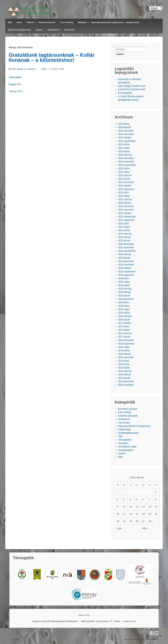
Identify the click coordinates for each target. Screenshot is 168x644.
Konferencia (124, 419)
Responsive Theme (132, 639)
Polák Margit (124, 429)
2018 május (124, 309)
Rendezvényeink (47, 22)
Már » (145, 528)
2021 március (125, 234)
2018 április (124, 313)
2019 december (126, 261)
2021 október (125, 213)
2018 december (126, 299)
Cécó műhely (67, 22)
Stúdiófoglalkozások (128, 433)
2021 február (124, 237)
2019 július (123, 278)
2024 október (125, 138)
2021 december (126, 206)
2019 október (125, 268)
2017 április (124, 330)
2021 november (126, 210)
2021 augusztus (126, 220)
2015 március (125, 371)
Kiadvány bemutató (128, 416)
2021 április (124, 230)
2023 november (126, 162)
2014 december (126, 381)
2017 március (125, 333)
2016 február (124, 354)
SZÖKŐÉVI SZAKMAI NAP (132, 89)
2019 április (124, 285)
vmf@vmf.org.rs (130, 621)
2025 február (124, 127)
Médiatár (82, 22)
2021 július (123, 223)
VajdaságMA (15, 77)
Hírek (19, 22)
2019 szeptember (127, 271)
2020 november (126, 247)
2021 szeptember (127, 217)
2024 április (124, 151)
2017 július (123, 326)
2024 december (126, 131)
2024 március (125, 155)
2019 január (124, 296)
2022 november (126, 182)
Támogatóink (125, 440)
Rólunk (30, 22)
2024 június (124, 144)
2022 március (125, 199)
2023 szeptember (127, 165)
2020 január (124, 258)
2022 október (125, 186)
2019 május (124, 282)
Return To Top (84, 615)
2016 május (124, 347)
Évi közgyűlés (125, 93)
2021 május (124, 227)
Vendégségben (126, 450)
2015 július (123, 361)
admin (41, 69)
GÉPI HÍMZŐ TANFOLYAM (132, 86)
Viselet (121, 453)
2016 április (124, 350)
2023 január (124, 179)
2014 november (126, 385)
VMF (10, 22)
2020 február (124, 254)
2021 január (124, 241)
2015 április (124, 368)
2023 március (125, 175)
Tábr (120, 436)
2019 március (125, 289)
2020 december (126, 244)
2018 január (124, 320)
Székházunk (53, 30)
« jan (119, 528)
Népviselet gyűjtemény (19, 30)
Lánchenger (124, 423)
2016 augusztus (126, 344)
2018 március (125, 316)
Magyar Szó (15, 84)
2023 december (126, 158)
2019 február (124, 292)
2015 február (124, 374)
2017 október (125, 323)
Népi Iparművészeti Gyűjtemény (134, 426)
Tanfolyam (123, 443)
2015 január (124, 378)
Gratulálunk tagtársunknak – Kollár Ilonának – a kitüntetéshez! (52, 58)
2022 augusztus (126, 189)
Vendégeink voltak (127, 447)
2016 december (126, 340)
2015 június (124, 364)
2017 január (124, 337)
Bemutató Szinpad (127, 409)
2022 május (124, 196)
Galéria (39, 30)
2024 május (124, 148)
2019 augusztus (126, 275)
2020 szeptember (127, 251)
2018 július (123, 302)
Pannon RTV (16, 91)
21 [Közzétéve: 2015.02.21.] (150, 514)
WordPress (154, 639)
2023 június (124, 168)
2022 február (124, 203)
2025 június (124, 124)
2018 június (124, 306)
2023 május (124, 172)
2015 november (126, 357)
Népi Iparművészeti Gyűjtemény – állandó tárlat (115, 22)
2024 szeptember (127, 141)
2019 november (126, 265)
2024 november (126, 134)
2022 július (123, 192)
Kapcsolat (69, 30)
